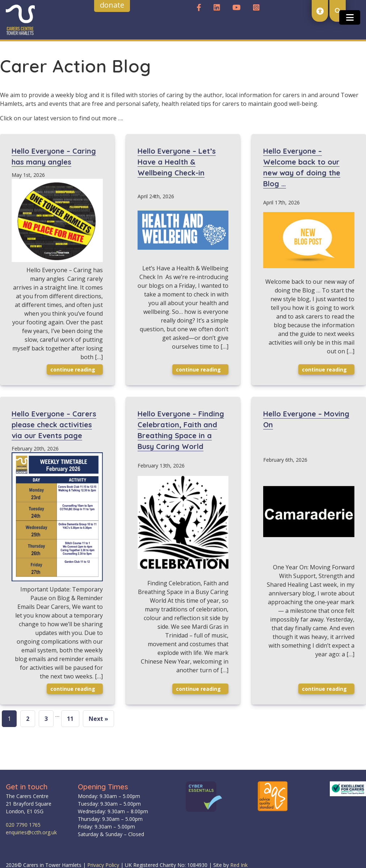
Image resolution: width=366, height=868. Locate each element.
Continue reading (76, 369)
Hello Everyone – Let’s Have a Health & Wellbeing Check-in (177, 162)
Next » (98, 719)
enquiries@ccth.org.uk (31, 832)
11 (70, 719)
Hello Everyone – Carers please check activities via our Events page (54, 425)
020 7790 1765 (23, 825)
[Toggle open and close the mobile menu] (350, 17)
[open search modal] (338, 11)
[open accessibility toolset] (320, 11)
